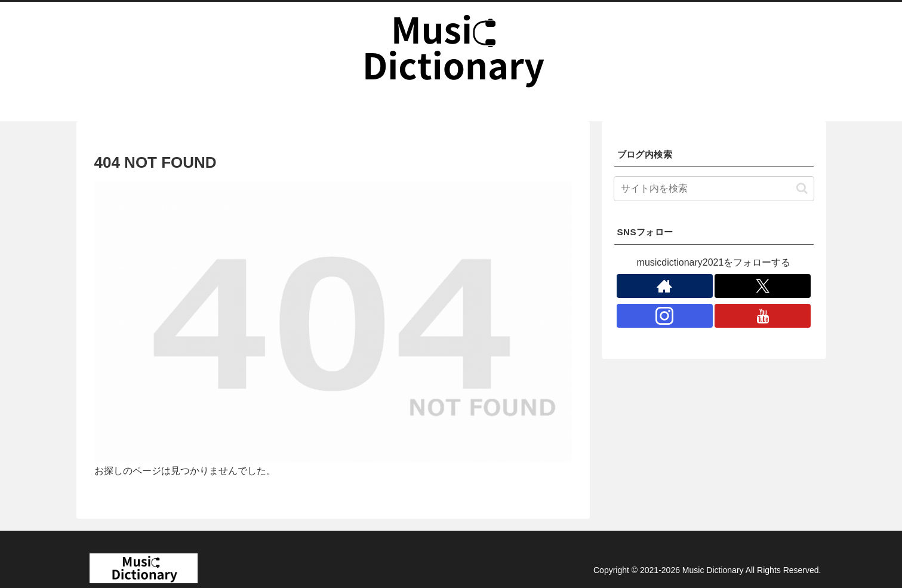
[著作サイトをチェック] (665, 286)
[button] (802, 188)
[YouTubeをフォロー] (763, 316)
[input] (714, 189)
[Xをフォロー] (763, 286)
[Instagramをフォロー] (665, 316)
